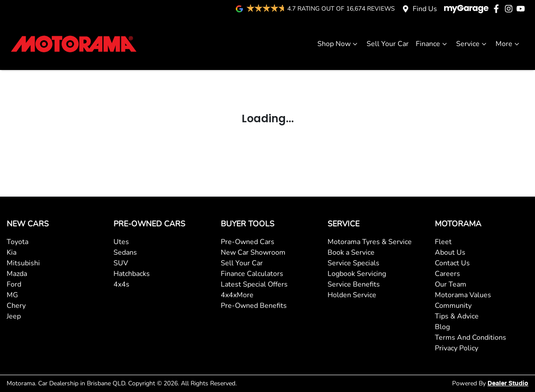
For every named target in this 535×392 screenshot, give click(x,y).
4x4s (121, 284)
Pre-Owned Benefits (254, 306)
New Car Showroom (253, 252)
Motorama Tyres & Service (370, 242)
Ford (14, 284)
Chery (16, 306)
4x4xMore (237, 295)
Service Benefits (354, 284)
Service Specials (353, 263)
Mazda (17, 274)
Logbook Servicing (357, 274)
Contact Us (452, 263)
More (508, 44)
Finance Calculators (252, 274)
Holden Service (352, 295)
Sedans (125, 252)
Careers (447, 274)
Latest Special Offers (254, 284)
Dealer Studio (508, 384)
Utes (121, 242)
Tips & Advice (457, 316)
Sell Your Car (388, 44)
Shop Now (338, 44)
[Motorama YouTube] (522, 9)
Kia (12, 252)
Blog (442, 327)
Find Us (425, 9)
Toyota (18, 242)
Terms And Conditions (471, 338)
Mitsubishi (23, 263)
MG (12, 295)
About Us (450, 252)
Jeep (14, 316)
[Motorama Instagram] (510, 9)
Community (453, 306)
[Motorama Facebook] (498, 9)
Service (472, 44)
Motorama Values (463, 295)
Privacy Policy (457, 348)
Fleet (443, 242)
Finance (432, 44)
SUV (121, 263)
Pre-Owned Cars (248, 242)
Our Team (451, 284)
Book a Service (351, 252)
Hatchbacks (132, 274)
